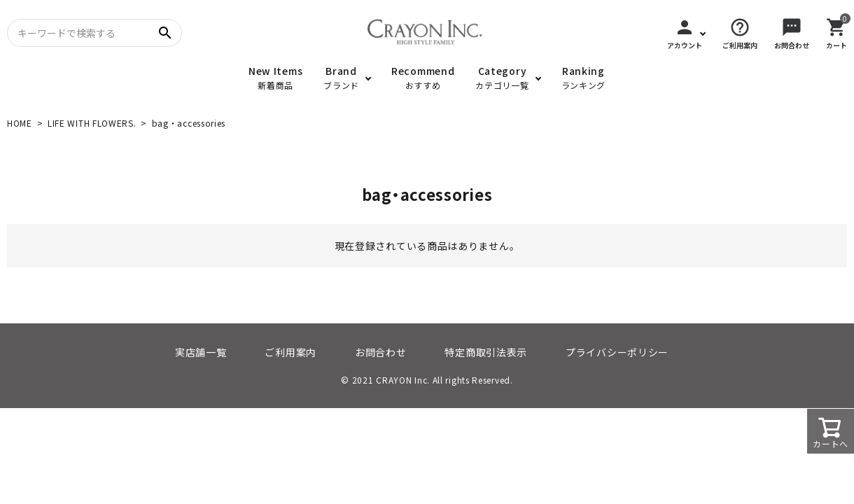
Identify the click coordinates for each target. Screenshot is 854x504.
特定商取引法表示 (486, 352)
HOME (20, 123)
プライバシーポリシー (617, 352)
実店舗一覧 (201, 352)
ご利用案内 (290, 352)
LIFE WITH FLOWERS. (92, 123)
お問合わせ (381, 352)
